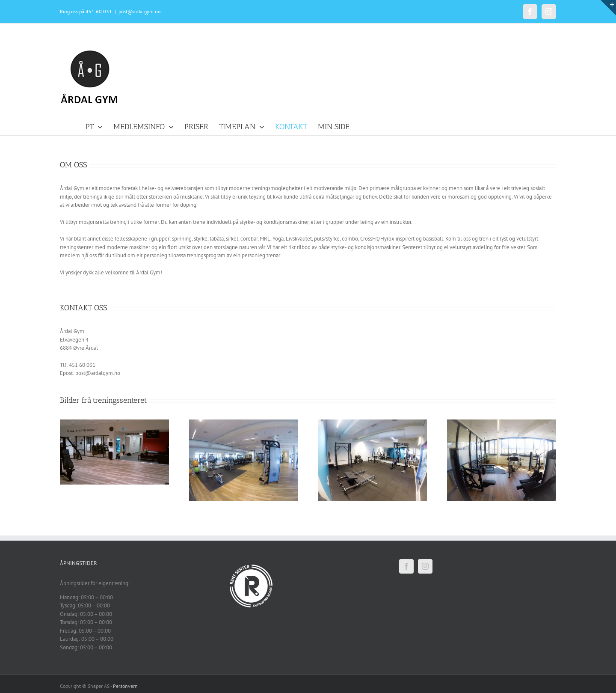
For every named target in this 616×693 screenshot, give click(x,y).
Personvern (125, 686)
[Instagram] (425, 566)
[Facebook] (406, 566)
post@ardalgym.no (139, 11)
